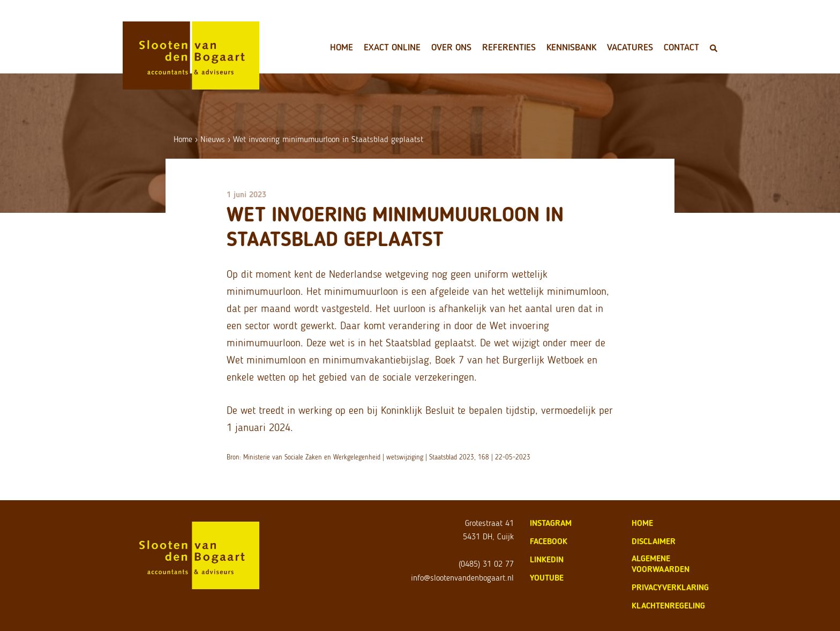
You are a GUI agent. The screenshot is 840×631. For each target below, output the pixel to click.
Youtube (547, 578)
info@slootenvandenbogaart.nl (462, 578)
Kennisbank (571, 47)
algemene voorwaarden (661, 564)
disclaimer (654, 541)
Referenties (509, 47)
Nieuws (213, 139)
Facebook (549, 541)
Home (342, 47)
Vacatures (630, 47)
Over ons (451, 47)
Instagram (551, 523)
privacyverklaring (670, 587)
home (642, 523)
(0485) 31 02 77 (486, 564)
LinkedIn (547, 559)
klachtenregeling (668, 606)
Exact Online (392, 47)
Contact (681, 47)
